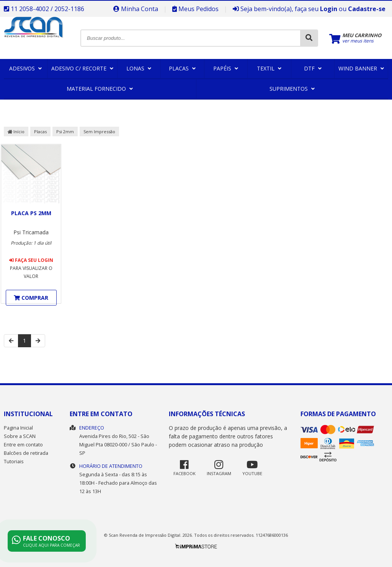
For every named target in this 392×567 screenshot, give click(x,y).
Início (16, 132)
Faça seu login (31, 260)
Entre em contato (23, 445)
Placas (182, 68)
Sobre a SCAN (20, 436)
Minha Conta (136, 9)
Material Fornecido (100, 89)
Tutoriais (14, 462)
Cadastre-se (367, 9)
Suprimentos (292, 89)
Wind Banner (361, 68)
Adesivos (25, 68)
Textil (269, 68)
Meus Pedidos (195, 9)
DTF (313, 68)
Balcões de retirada (26, 453)
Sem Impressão (99, 132)
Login (329, 9)
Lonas (139, 68)
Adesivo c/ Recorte (82, 68)
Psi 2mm (65, 132)
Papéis (226, 68)
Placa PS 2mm (31, 213)
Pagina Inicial (18, 428)
